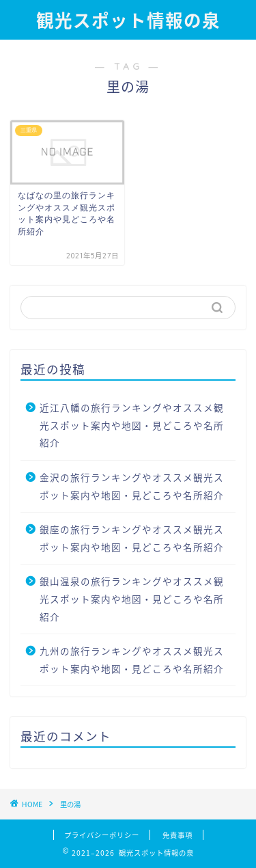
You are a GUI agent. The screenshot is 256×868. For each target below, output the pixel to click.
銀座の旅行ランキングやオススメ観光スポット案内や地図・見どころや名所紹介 (132, 538)
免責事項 (177, 835)
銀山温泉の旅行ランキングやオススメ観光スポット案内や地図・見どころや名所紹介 (132, 598)
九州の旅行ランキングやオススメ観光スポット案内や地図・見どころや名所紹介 (132, 660)
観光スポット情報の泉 (128, 21)
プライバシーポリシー (102, 835)
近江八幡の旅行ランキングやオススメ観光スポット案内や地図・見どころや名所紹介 (132, 425)
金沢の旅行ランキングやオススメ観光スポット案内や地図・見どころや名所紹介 (132, 486)
